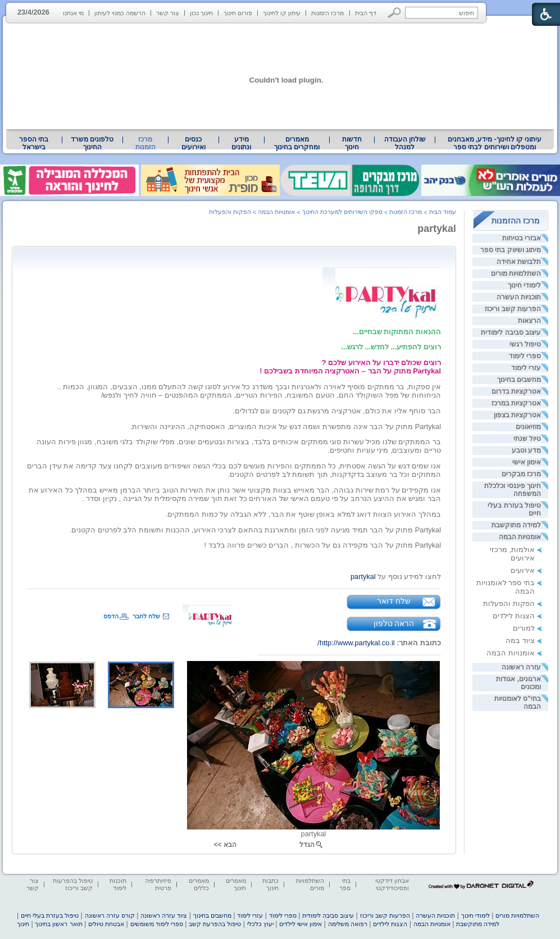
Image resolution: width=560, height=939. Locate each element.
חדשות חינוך (352, 143)
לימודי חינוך (524, 285)
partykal (437, 229)
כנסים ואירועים (194, 143)
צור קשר (168, 13)
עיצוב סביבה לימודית (511, 332)
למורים (524, 628)
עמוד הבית (443, 212)
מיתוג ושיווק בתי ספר (511, 250)
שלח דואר (394, 601)
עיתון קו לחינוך (282, 13)
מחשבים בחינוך (519, 380)
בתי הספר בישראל (34, 143)
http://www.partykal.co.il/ (356, 643)
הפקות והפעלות (509, 603)
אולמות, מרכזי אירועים (512, 554)
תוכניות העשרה (519, 297)
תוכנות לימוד (118, 884)
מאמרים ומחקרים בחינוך (297, 143)
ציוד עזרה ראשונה (164, 915)
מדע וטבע (526, 450)
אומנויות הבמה (520, 537)
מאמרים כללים (199, 884)
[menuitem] (495, 143)
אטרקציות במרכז (516, 403)
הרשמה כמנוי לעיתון (120, 13)
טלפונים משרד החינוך (92, 143)
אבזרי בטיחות (522, 238)
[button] (395, 13)
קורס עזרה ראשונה (110, 915)
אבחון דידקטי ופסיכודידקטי (392, 884)
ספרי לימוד (525, 356)
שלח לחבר (146, 616)
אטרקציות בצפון (517, 415)
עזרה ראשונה (521, 667)
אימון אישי (527, 462)
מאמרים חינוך (236, 884)
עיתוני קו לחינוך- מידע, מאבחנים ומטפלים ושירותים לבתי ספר (495, 143)
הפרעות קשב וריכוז (513, 309)
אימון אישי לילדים (301, 924)
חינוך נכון (201, 13)
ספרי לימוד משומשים (157, 924)
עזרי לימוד (526, 368)
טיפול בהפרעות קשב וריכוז (73, 884)
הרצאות (529, 321)
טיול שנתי (527, 439)
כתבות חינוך (270, 884)
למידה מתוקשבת (516, 525)
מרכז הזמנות (327, 13)
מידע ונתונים (241, 143)
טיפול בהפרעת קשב (215, 924)
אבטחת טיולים (106, 924)
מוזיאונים (528, 427)
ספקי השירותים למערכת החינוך (342, 212)
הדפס (111, 616)
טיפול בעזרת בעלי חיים (50, 915)
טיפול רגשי (525, 344)
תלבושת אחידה (519, 262)
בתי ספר (345, 884)
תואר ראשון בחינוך (58, 924)
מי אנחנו (73, 13)
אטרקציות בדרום (516, 391)
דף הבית (366, 13)
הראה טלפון (394, 623)
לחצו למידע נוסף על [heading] (396, 576)
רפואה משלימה (348, 924)
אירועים (523, 570)
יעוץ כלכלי (260, 924)
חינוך (23, 924)
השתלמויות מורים (516, 274)
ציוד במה (520, 641)
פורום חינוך (238, 13)
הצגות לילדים (514, 616)
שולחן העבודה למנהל (405, 143)
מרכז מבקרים (521, 474)
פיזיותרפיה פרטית (158, 884)
